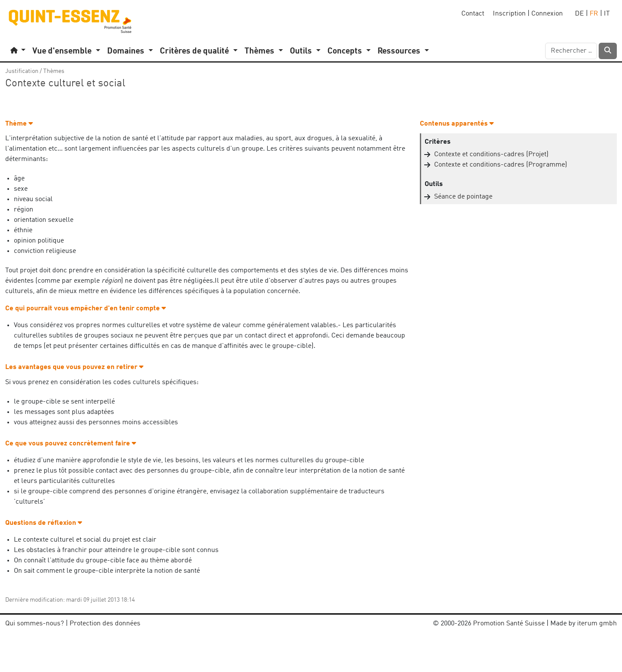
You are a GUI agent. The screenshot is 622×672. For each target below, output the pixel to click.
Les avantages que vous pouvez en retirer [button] (74, 367)
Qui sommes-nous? (35, 624)
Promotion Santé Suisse (509, 624)
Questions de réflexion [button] (44, 523)
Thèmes (54, 71)
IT (607, 14)
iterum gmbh (597, 624)
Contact (473, 14)
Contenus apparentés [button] (457, 124)
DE (579, 14)
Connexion (547, 14)
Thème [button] (19, 124)
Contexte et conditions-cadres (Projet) (491, 155)
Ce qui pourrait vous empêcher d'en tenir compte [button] (86, 309)
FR (594, 14)
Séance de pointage (463, 197)
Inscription (509, 14)
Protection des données (105, 624)
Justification (22, 71)
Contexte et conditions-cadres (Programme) (501, 165)
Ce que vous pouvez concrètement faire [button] (71, 444)
